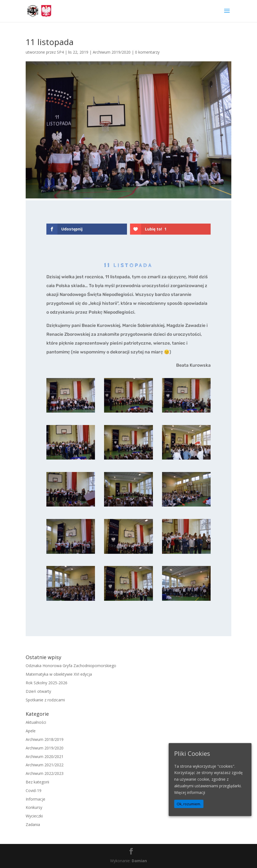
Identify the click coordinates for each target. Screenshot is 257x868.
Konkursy (34, 807)
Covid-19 (34, 790)
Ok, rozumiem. (189, 804)
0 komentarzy (147, 52)
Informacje (35, 799)
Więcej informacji (190, 792)
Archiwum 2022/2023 (45, 773)
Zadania (33, 824)
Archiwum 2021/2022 (45, 765)
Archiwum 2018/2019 (45, 739)
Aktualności (36, 722)
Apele (31, 731)
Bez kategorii (37, 782)
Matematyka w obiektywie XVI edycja (59, 674)
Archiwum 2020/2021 (45, 756)
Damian (139, 861)
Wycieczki (34, 816)
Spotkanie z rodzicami (45, 700)
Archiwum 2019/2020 (112, 52)
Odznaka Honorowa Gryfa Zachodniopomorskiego (71, 666)
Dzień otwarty (38, 691)
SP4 (60, 52)
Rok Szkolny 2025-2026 (47, 683)
